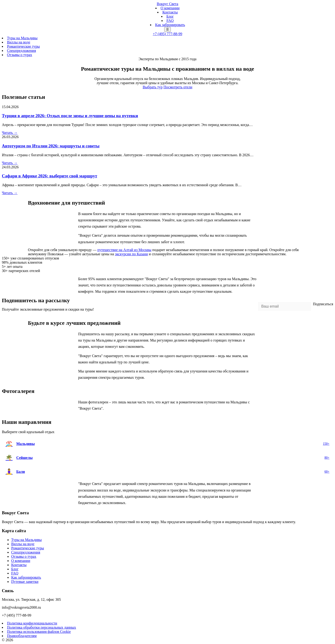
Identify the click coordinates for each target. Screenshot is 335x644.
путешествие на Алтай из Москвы (124, 250)
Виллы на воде (19, 42)
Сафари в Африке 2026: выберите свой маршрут (50, 176)
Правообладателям (22, 636)
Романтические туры (23, 46)
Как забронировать (170, 25)
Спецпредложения (22, 51)
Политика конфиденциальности (32, 623)
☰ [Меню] (167, 29)
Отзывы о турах (20, 55)
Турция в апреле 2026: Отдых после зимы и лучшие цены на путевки (70, 116)
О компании (170, 8)
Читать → (10, 133)
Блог (170, 16)
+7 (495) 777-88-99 (167, 34)
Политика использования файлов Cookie (39, 632)
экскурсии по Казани (131, 254)
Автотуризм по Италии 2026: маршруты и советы (51, 146)
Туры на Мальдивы (22, 38)
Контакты (170, 12)
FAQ (170, 21)
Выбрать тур (152, 87)
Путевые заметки (25, 582)
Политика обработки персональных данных (42, 627)
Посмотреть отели (178, 87)
